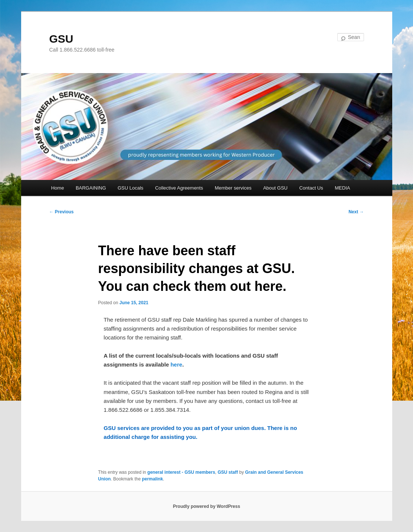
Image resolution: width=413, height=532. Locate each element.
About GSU (275, 188)
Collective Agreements (179, 188)
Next (356, 212)
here (176, 364)
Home (58, 188)
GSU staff (228, 472)
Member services (233, 188)
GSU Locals (130, 188)
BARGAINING (91, 188)
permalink (152, 479)
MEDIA (342, 188)
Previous (62, 212)
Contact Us (311, 188)
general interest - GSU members (181, 472)
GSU (61, 39)
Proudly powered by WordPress (206, 506)
